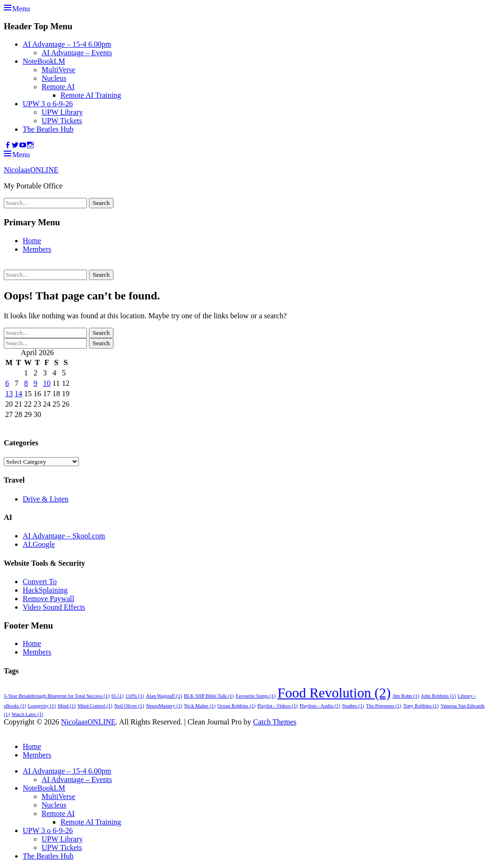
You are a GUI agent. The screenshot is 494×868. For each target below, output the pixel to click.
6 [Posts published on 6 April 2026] (7, 383)
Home (32, 241)
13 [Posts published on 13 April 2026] (9, 394)
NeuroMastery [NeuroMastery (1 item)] (164, 706)
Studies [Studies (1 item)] (353, 706)
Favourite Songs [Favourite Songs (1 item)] (256, 696)
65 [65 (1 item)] (118, 696)
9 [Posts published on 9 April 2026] (35, 383)
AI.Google (39, 544)
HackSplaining (45, 590)
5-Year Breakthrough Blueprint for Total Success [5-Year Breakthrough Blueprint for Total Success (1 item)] (57, 696)
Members (37, 249)
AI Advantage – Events (77, 53)
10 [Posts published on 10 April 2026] (47, 383)
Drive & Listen (46, 499)
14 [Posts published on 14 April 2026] (18, 394)
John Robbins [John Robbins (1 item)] (438, 696)
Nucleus (54, 78)
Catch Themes (275, 722)
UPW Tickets (62, 121)
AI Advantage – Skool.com (64, 536)
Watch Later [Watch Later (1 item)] (27, 714)
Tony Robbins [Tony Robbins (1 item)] (421, 706)
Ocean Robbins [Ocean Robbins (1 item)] (237, 706)
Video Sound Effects (54, 607)
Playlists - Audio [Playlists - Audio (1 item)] (320, 706)
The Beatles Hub (48, 129)
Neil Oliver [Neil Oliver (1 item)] (129, 706)
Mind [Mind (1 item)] (67, 706)
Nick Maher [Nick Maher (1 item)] (200, 706)
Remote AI (58, 87)
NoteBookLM (44, 61)
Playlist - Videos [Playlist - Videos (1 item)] (277, 706)
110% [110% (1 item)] (135, 696)
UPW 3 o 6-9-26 (48, 104)
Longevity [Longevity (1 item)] (42, 706)
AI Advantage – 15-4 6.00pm (67, 44)
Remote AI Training (91, 95)
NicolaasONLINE (31, 170)
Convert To (40, 582)
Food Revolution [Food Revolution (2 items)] (334, 693)
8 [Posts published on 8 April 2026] (26, 383)
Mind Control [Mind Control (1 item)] (95, 706)
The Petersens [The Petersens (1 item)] (384, 706)
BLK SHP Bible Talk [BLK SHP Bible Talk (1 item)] (209, 696)
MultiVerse (58, 70)
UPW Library (62, 112)
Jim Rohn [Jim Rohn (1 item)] (406, 696)
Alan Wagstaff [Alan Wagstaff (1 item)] (164, 696)
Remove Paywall (48, 599)
